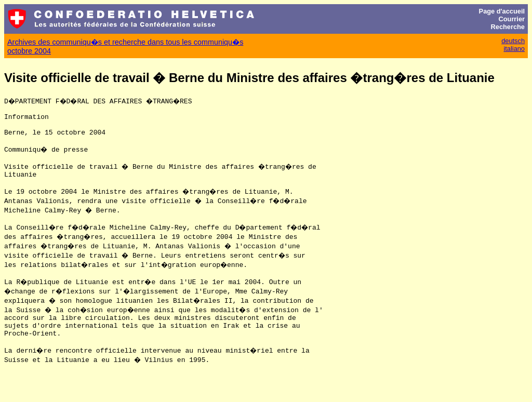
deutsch (513, 41)
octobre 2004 (29, 51)
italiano (514, 49)
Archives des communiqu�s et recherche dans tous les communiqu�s (125, 42)
